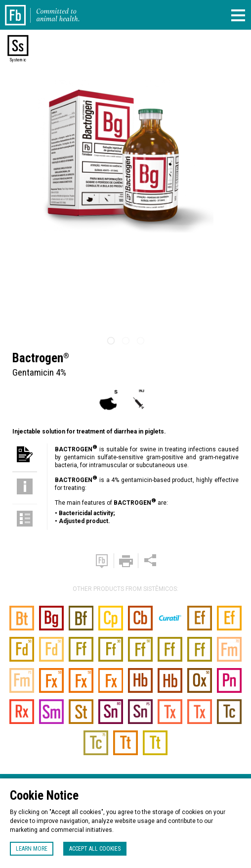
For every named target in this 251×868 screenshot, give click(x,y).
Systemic (18, 60)
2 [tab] (125, 341)
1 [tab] (111, 341)
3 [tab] (140, 341)
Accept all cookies (95, 849)
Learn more (32, 849)
